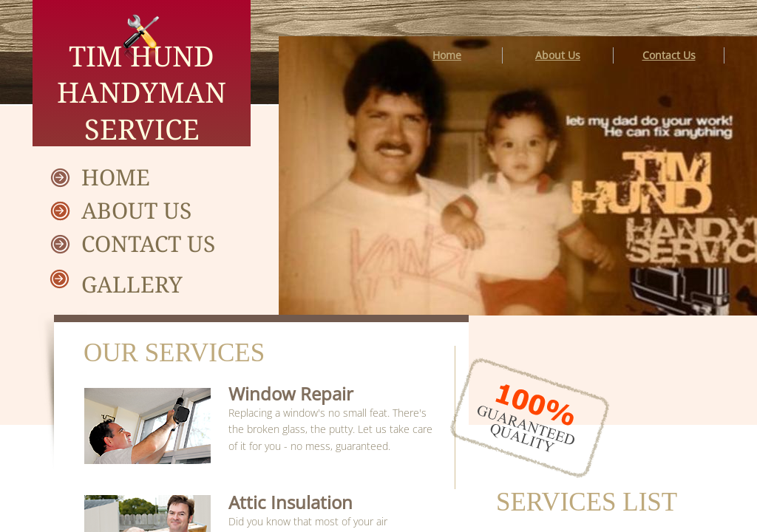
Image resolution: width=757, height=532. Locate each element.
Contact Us (148, 243)
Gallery (132, 284)
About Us (136, 210)
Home (116, 177)
